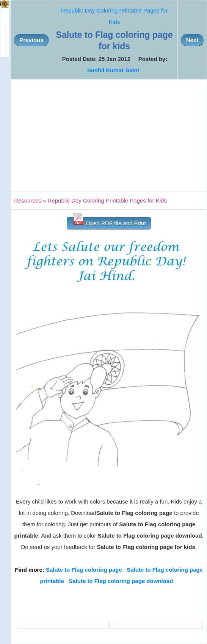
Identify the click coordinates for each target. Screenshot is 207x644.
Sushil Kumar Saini (113, 70)
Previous (31, 40)
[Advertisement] (109, 136)
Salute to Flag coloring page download (121, 581)
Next (192, 40)
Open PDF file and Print (109, 222)
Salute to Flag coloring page (84, 570)
